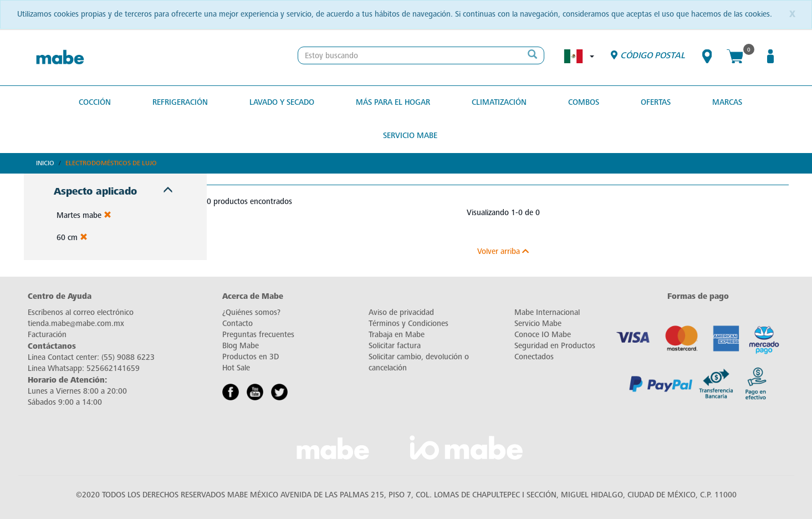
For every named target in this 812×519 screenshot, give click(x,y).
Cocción (95, 102)
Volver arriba (503, 251)
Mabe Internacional (547, 312)
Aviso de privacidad (401, 312)
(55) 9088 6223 (128, 357)
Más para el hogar (393, 102)
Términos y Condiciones (408, 324)
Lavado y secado (282, 102)
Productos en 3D (251, 357)
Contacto (238, 324)
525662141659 (113, 368)
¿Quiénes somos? (251, 312)
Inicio (45, 163)
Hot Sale (236, 368)
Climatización (499, 102)
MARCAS (727, 102)
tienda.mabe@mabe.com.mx (76, 324)
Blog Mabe (241, 346)
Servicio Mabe (410, 136)
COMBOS (584, 102)
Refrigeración (180, 102)
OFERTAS (656, 102)
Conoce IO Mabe (543, 335)
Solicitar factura (395, 346)
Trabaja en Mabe (397, 335)
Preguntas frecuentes (258, 335)
